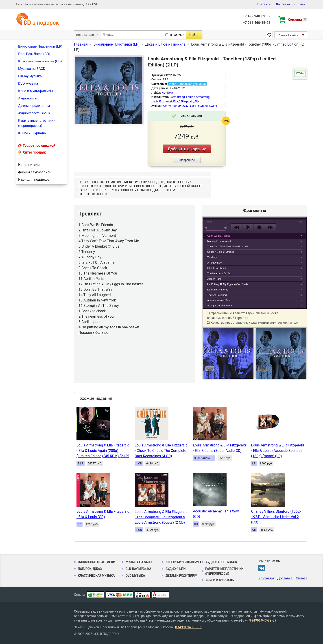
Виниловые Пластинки (96, 562)
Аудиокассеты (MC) (34, 113)
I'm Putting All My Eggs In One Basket (228, 284)
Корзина (298, 19)
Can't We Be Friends (219, 236)
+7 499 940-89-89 (257, 16)
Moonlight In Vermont (219, 241)
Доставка (283, 4)
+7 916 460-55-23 (257, 23)
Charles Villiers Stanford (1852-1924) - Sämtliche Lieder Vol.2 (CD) (276, 517)
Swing (213, 106)
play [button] (248, 227)
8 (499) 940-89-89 (263, 620)
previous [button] (237, 227)
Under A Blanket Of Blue (221, 252)
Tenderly (212, 257)
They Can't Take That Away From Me (228, 246)
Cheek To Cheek (217, 268)
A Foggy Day (214, 263)
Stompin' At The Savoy (220, 306)
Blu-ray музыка (30, 76)
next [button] (270, 227)
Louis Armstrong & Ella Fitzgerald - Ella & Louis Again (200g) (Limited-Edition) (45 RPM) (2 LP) (103, 451)
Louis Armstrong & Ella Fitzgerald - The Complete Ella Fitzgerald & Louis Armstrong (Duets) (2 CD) (161, 517)
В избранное (186, 160)
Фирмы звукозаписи (35, 172)
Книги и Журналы (32, 133)
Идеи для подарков (34, 180)
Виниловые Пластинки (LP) (40, 46)
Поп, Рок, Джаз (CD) (34, 54)
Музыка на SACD (32, 69)
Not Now (167, 93)
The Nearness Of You (219, 273)
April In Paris (214, 279)
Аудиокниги (28, 98)
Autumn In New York (219, 300)
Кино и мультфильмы (36, 91)
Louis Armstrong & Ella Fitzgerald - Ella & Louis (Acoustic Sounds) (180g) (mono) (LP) (278, 451)
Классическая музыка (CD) (40, 61)
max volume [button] (226, 228)
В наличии (177, 35)
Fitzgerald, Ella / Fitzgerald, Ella (179, 101)
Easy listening (199, 106)
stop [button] (259, 227)
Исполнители (29, 165)
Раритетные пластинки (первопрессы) (37, 123)
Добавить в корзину (187, 149)
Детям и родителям (34, 106)
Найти (194, 35)
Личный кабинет (290, 35)
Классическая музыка (96, 576)
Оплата (300, 4)
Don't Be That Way (218, 290)
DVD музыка (28, 84)
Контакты (264, 4)
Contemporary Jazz (176, 106)
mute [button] (207, 228)
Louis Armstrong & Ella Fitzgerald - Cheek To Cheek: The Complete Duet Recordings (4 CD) (161, 451)
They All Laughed (217, 295)
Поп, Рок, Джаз (90, 569)
